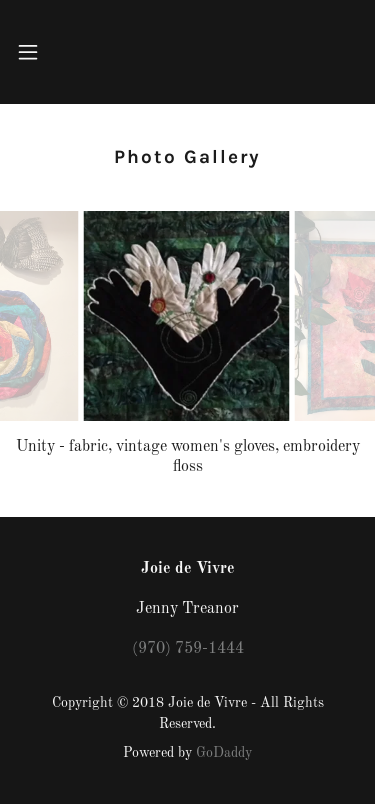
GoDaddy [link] (224, 753)
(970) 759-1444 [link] (188, 649)
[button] (30, 52)
